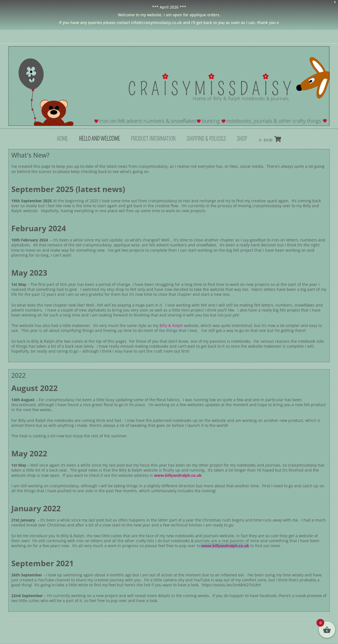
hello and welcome (99, 139)
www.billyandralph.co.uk (178, 475)
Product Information (153, 139)
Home (62, 139)
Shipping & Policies (206, 139)
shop (242, 139)
